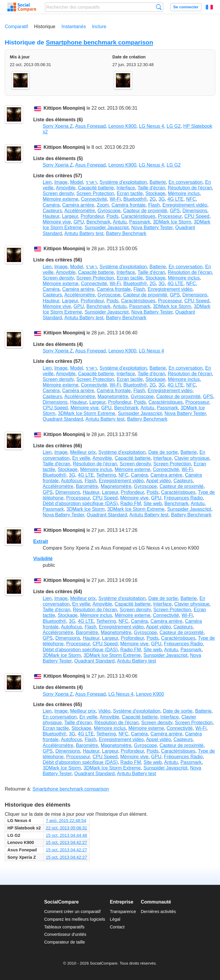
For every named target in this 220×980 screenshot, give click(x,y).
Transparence (123, 912)
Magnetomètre (113, 396)
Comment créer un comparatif (72, 912)
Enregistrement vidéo (185, 205)
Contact (117, 927)
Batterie (158, 182)
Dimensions (195, 211)
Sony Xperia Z (58, 126)
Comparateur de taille (65, 942)
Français (209, 7)
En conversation (185, 182)
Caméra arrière (78, 205)
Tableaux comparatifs (64, 927)
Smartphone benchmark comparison (100, 42)
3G (162, 199)
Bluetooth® (135, 199)
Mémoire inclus (184, 193)
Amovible (66, 188)
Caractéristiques (138, 216)
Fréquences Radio (183, 498)
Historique (45, 27)
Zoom (103, 205)
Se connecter (186, 7)
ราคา (91, 182)
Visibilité (43, 559)
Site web (153, 503)
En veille (81, 458)
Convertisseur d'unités (65, 934)
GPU (79, 222)
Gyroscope (109, 211)
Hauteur (51, 216)
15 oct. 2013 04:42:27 (67, 842)
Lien (47, 182)
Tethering (106, 475)
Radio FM (131, 503)
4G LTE (176, 199)
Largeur (70, 216)
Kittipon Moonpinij (64, 108)
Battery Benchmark (126, 233)
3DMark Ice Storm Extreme (87, 413)
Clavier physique (192, 458)
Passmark (140, 222)
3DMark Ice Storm (172, 222)
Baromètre (87, 486)
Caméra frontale (129, 205)
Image (61, 182)
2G (153, 199)
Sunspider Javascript (107, 228)
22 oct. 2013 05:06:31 (67, 828)
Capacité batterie (96, 188)
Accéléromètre (80, 211)
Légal (115, 919)
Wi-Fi (115, 199)
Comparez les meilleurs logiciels (75, 919)
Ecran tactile (130, 193)
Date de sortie (163, 452)
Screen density (58, 193)
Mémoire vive (57, 222)
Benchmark (99, 222)
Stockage (156, 193)
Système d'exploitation (123, 182)
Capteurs (52, 211)
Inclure (99, 27)
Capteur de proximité (145, 211)
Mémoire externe (60, 199)
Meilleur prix (83, 452)
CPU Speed (197, 216)
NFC (191, 199)
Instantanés (74, 27)
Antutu (120, 222)
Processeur (170, 216)
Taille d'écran (151, 188)
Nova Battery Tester (152, 228)
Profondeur (92, 216)
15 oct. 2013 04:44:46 (67, 835)
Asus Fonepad (90, 126)
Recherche (159, 7)
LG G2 (174, 126)
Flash (154, 205)
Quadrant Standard (63, 419)
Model (77, 182)
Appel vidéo (159, 481)
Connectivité (94, 199)
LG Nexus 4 (152, 126)
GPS (175, 211)
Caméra (51, 205)
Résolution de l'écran (190, 188)
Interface (126, 188)
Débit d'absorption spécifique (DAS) (80, 503)
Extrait (41, 541)
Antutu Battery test (84, 233)
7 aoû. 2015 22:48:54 (66, 821)
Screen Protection (95, 193)
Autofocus (71, 481)
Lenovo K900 (122, 126)
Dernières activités (158, 912)
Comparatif (16, 27)
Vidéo (105, 711)
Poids (112, 216)
